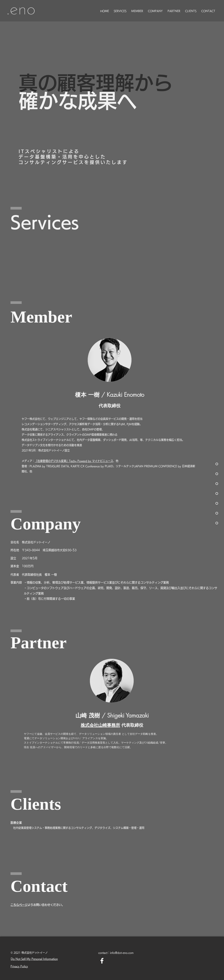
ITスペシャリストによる (49, 151)
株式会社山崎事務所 (100, 725)
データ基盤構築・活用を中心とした (62, 157)
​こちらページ (19, 905)
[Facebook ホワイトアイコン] (102, 961)
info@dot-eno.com (122, 953)
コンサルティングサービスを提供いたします (73, 162)
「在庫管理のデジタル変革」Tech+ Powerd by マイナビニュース (74, 461)
